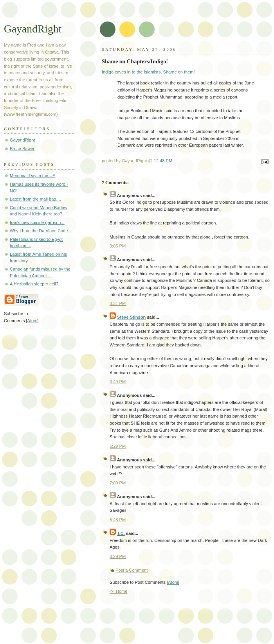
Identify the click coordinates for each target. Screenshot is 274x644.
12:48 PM (163, 161)
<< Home (118, 591)
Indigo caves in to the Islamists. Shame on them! (148, 72)
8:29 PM (118, 556)
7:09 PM (118, 483)
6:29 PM (118, 446)
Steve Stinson (131, 317)
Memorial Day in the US (33, 176)
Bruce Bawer (22, 149)
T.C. (121, 533)
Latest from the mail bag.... (35, 199)
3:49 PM (118, 382)
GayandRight (33, 29)
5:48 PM (118, 520)
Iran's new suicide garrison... (37, 222)
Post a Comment (132, 570)
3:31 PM (118, 303)
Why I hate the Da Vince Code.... (41, 231)
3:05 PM (118, 246)
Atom (173, 582)
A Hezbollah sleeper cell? (34, 284)
